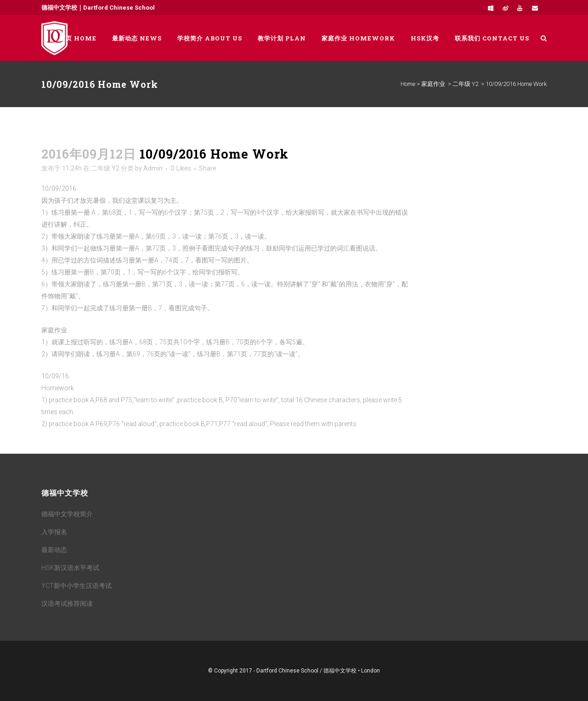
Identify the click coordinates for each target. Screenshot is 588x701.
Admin (153, 168)
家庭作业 (433, 84)
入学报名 (54, 532)
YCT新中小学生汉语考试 (76, 586)
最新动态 (54, 550)
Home (408, 84)
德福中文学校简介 (67, 514)
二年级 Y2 (465, 84)
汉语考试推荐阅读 (67, 604)
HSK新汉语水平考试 (70, 568)
